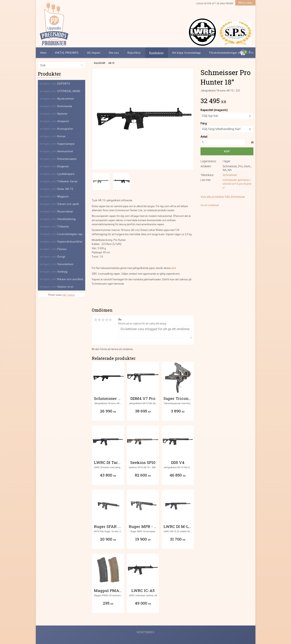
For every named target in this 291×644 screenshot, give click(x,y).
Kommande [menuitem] (65, 106)
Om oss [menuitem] (114, 53)
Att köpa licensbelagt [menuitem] (186, 53)
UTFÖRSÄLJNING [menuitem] (69, 91)
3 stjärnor (103, 320)
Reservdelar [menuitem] (65, 211)
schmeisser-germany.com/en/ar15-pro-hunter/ (237, 184)
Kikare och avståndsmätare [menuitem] (71, 279)
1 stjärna (96, 320)
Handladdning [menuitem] (66, 219)
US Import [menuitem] (94, 53)
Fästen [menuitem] (62, 249)
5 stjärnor (110, 320)
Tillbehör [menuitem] (63, 226)
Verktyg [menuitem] (62, 272)
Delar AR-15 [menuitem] (65, 189)
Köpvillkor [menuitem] (134, 53)
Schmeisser (230, 175)
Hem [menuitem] (43, 53)
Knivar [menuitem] (62, 136)
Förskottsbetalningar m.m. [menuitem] (227, 53)
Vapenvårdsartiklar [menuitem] (70, 241)
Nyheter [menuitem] (63, 114)
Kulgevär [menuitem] (63, 166)
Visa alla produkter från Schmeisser (223, 197)
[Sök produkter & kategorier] (62, 65)
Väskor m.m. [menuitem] (66, 287)
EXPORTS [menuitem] (64, 84)
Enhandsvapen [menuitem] (67, 159)
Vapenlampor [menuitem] (66, 144)
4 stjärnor (107, 320)
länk (174, 268)
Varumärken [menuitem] (65, 264)
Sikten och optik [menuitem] (68, 204)
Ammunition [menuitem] (65, 151)
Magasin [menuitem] (63, 196)
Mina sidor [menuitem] (245, 3)
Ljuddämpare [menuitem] (66, 174)
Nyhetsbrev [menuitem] (145, 632)
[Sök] (82, 65)
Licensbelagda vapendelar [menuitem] (71, 234)
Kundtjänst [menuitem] (156, 53)
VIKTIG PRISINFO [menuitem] (67, 53)
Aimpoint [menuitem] (63, 121)
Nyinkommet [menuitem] (66, 99)
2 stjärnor (99, 320)
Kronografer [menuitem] (65, 129)
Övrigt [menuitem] (61, 257)
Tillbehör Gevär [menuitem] (68, 181)
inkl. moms (69, 295)
